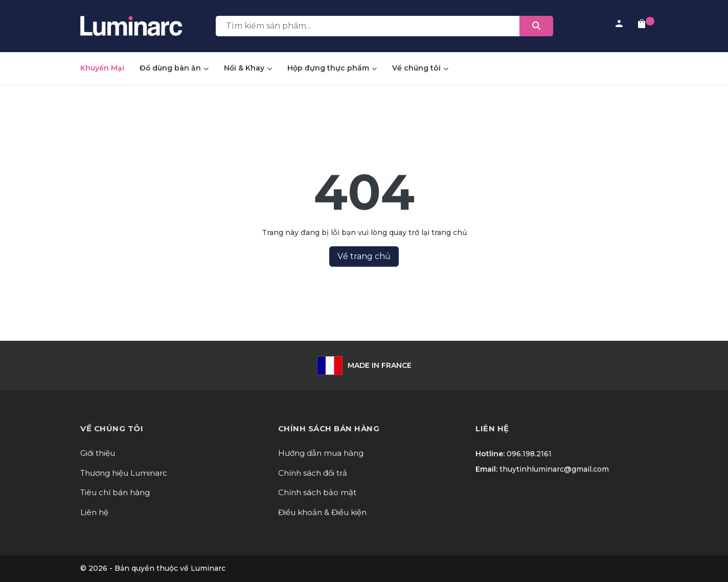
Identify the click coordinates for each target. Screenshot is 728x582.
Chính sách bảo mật (317, 492)
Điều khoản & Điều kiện (322, 512)
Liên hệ (94, 512)
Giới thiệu (98, 453)
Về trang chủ (364, 256)
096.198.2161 (529, 454)
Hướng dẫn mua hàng (321, 453)
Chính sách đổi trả (313, 473)
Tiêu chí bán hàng (115, 492)
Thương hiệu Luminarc (124, 473)
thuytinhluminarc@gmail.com (554, 469)
